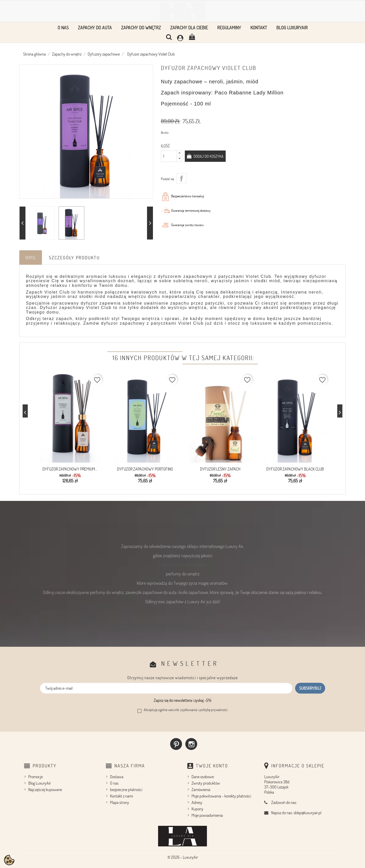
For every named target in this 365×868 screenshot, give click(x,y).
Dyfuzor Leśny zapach (220, 469)
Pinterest (176, 743)
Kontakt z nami (121, 795)
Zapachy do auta (95, 28)
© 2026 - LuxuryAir (183, 856)
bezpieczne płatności (126, 789)
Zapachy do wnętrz (141, 28)
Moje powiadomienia (207, 814)
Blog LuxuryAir (292, 28)
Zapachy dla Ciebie (189, 28)
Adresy (197, 801)
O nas (63, 28)
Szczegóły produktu (74, 258)
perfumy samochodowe (182, 563)
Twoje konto (212, 765)
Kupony (197, 808)
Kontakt (259, 28)
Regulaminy (229, 28)
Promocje (35, 776)
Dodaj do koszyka (210, 156)
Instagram (191, 743)
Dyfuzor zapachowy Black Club (295, 469)
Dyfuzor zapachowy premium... (70, 469)
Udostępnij (181, 178)
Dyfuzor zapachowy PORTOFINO (145, 469)
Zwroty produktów (206, 782)
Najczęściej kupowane (45, 789)
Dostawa (117, 776)
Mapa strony (120, 801)
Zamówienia (201, 789)
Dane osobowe (203, 776)
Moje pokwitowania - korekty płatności (221, 795)
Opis (31, 258)
